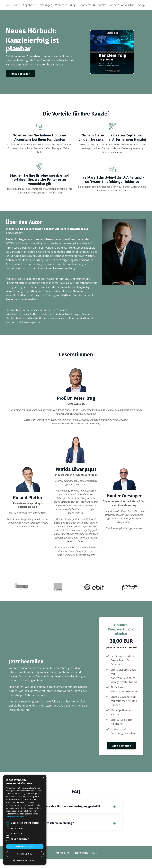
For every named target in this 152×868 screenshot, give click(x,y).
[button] (25, 860)
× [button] (43, 778)
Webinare (61, 5)
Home (16, 5)
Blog (73, 5)
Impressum (62, 861)
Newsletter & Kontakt (92, 5)
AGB (95, 861)
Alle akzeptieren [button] (25, 846)
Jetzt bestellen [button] (20, 74)
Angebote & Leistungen (37, 5)
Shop (142, 5)
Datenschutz (81, 861)
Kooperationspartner (122, 5)
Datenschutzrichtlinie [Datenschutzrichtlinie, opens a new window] (15, 817)
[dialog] (25, 820)
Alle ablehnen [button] (25, 854)
